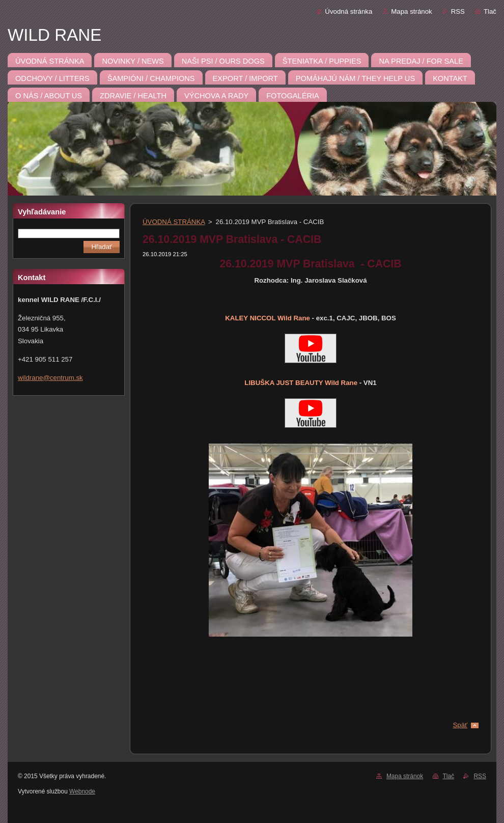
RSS (458, 11)
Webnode (82, 791)
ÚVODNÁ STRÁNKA (174, 222)
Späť (460, 725)
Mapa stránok (411, 11)
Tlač (490, 11)
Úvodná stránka (348, 11)
